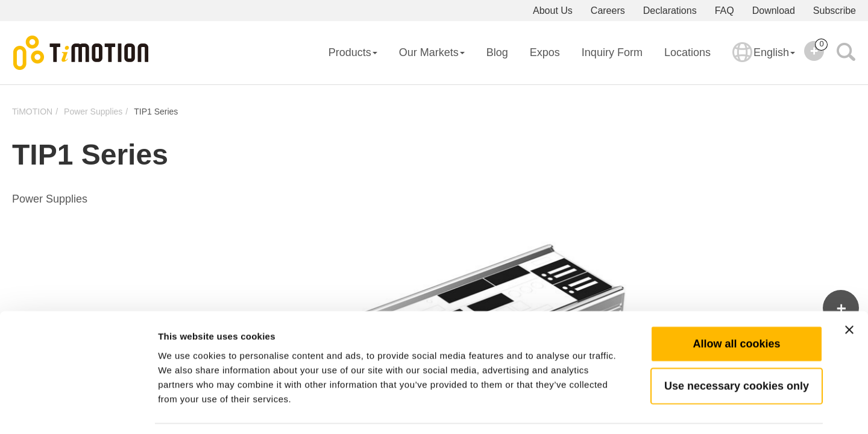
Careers (608, 11)
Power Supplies (93, 112)
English (764, 60)
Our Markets (432, 52)
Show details (633, 410)
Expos (545, 52)
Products (353, 52)
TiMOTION (32, 112)
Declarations (670, 11)
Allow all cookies (736, 307)
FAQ (725, 11)
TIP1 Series (156, 112)
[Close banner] (849, 293)
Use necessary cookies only (737, 349)
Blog (497, 52)
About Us (553, 11)
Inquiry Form (612, 52)
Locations (687, 52)
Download (774, 11)
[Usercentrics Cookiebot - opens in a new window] (78, 410)
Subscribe (835, 11)
